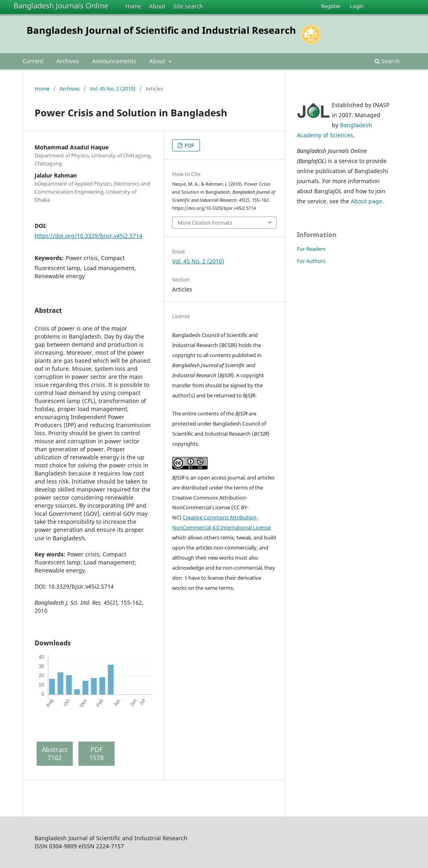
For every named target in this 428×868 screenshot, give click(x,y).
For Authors (311, 261)
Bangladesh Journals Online (61, 6)
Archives (68, 61)
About (157, 6)
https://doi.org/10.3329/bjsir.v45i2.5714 (88, 236)
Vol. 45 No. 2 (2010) (113, 89)
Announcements (114, 61)
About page (366, 201)
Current (33, 61)
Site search (188, 6)
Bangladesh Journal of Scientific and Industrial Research (161, 30)
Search (387, 61)
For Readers (311, 249)
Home (133, 6)
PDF (189, 145)
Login (357, 6)
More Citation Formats (205, 223)
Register (331, 6)
